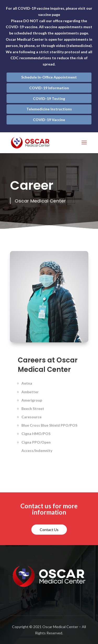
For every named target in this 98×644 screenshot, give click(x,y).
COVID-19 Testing (49, 99)
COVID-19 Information (49, 88)
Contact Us (49, 530)
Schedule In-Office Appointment (49, 77)
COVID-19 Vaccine (49, 120)
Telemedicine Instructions (49, 109)
